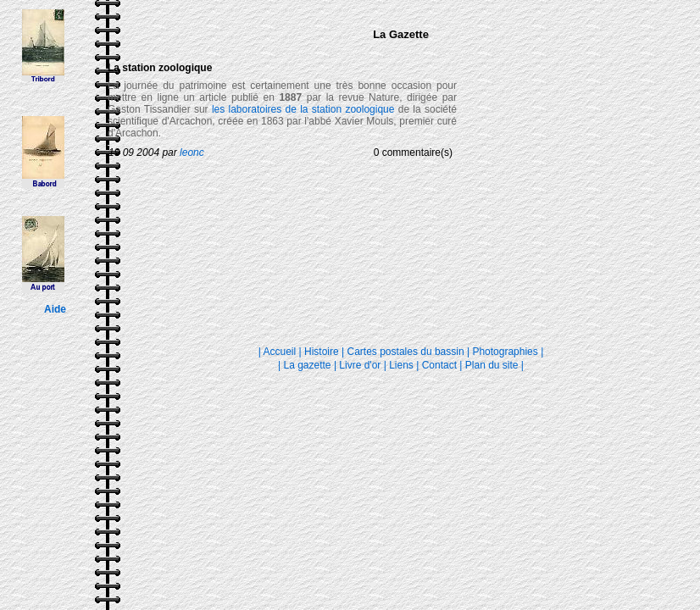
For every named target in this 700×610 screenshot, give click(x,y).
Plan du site (492, 365)
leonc (192, 152)
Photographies (505, 352)
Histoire (322, 352)
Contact (439, 365)
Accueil (280, 352)
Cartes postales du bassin (406, 352)
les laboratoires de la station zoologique (303, 109)
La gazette (308, 365)
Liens (401, 365)
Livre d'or (361, 365)
